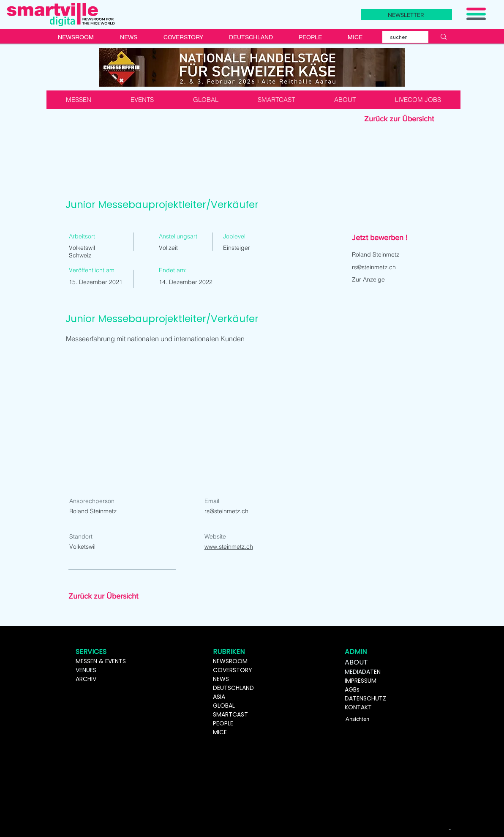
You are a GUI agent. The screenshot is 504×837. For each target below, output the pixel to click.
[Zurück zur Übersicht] (406, 119)
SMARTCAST (230, 714)
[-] (451, 829)
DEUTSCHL (227, 688)
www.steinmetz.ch (229, 547)
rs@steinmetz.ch (226, 511)
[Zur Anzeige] (382, 279)
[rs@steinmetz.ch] (403, 267)
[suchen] (400, 37)
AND (248, 688)
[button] (407, 15)
